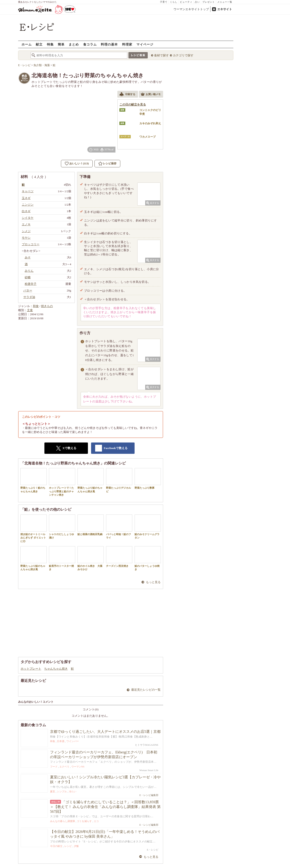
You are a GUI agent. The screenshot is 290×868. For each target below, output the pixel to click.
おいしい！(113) (79, 164)
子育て (164, 2)
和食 (36, 306)
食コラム (90, 44)
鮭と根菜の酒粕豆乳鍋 (91, 525)
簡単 (61, 44)
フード (54, 767)
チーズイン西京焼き (119, 557)
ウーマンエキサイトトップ (191, 9)
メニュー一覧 (225, 2)
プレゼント (209, 2)
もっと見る (153, 582)
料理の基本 (109, 44)
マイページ (145, 44)
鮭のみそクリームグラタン (148, 527)
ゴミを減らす (84, 821)
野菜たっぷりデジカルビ (119, 480)
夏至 (53, 791)
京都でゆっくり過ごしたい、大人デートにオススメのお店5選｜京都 (105, 732)
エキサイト (225, 9)
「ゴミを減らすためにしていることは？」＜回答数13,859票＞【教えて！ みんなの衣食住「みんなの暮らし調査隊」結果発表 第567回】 (105, 807)
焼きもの (47, 306)
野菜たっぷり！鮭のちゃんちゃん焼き (34, 480)
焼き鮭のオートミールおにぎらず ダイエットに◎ (34, 529)
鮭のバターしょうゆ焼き (148, 558)
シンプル (62, 791)
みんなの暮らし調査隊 (63, 821)
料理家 (127, 44)
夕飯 (76, 846)
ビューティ (186, 2)
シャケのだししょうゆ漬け (62, 527)
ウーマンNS (78, 767)
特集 (50, 44)
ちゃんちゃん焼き (56, 669)
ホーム (27, 44)
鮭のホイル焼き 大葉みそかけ (91, 558)
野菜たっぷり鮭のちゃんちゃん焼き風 (91, 480)
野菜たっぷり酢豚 (148, 479)
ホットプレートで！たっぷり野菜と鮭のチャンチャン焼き (62, 482)
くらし (174, 2)
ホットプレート (31, 669)
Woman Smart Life (149, 770)
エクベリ (64, 767)
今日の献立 (56, 846)
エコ (96, 821)
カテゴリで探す (183, 55)
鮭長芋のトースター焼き (62, 558)
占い (197, 2)
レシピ (68, 846)
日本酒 (61, 741)
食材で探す (161, 55)
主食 (30, 310)
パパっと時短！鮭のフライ (119, 527)
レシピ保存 (110, 164)
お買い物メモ (151, 95)
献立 (39, 44)
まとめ (74, 44)
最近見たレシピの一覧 (146, 690)
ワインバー (73, 741)
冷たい (73, 791)
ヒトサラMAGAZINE (147, 745)
